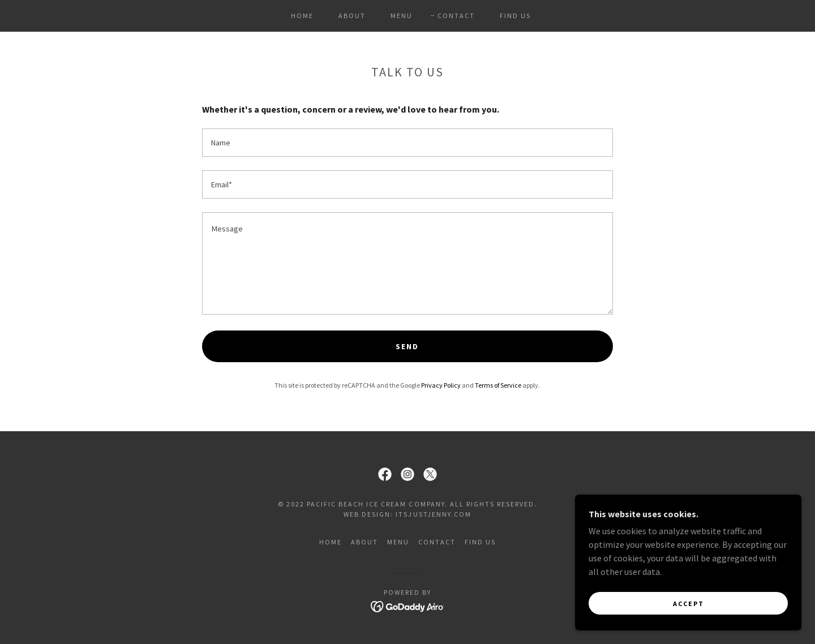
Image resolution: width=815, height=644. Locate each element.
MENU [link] (402, 16)
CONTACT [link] (456, 16)
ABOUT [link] (352, 16)
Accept (689, 604)
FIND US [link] (515, 16)
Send (407, 346)
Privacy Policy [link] (441, 385)
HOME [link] (302, 16)
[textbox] (407, 143)
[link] (385, 474)
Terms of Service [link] (498, 385)
